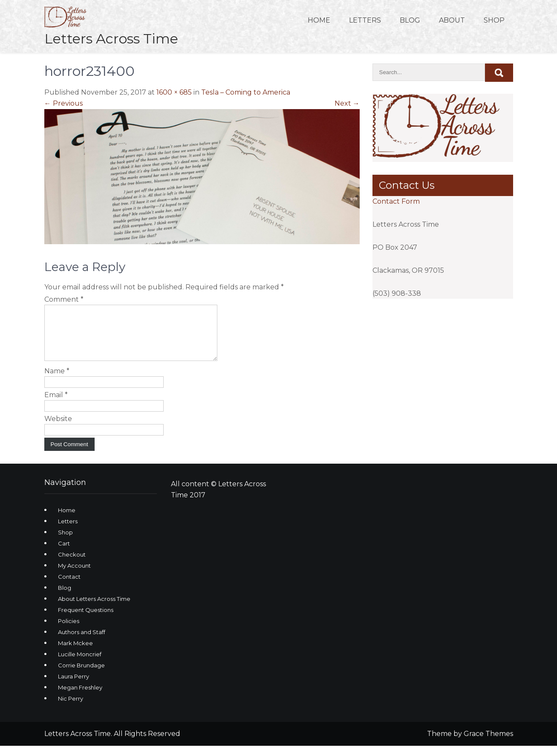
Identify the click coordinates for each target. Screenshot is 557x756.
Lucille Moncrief (80, 664)
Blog (410, 20)
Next (347, 103)
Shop (494, 20)
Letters (365, 20)
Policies (69, 631)
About (452, 20)
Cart (64, 554)
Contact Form (396, 201)
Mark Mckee (75, 653)
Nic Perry (71, 709)
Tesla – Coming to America (246, 92)
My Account (74, 576)
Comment (64, 299)
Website (58, 429)
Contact (69, 587)
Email (56, 405)
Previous (63, 103)
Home (319, 20)
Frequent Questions (86, 620)
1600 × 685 (174, 92)
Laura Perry (74, 687)
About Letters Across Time (94, 609)
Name (57, 381)
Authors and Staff (82, 642)
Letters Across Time (111, 39)
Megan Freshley (80, 698)
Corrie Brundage (81, 675)
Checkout (72, 565)
